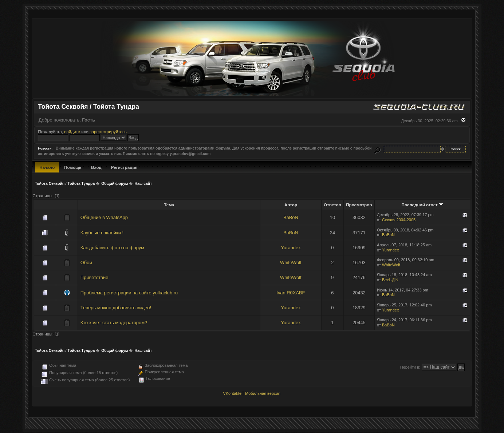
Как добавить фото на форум (112, 248)
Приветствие (94, 277)
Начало (47, 167)
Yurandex (291, 248)
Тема (169, 205)
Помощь (73, 167)
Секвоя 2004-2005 (399, 220)
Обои (86, 263)
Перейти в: (410, 367)
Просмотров (359, 205)
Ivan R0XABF (291, 293)
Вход (96, 167)
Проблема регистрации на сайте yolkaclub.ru (129, 293)
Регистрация (124, 167)
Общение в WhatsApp (104, 217)
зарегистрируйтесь (108, 132)
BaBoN (291, 217)
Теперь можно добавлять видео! (116, 308)
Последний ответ (422, 205)
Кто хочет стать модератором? (114, 323)
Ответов (332, 205)
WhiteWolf (291, 263)
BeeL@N (390, 280)
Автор (291, 205)
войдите (72, 132)
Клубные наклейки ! (102, 233)
